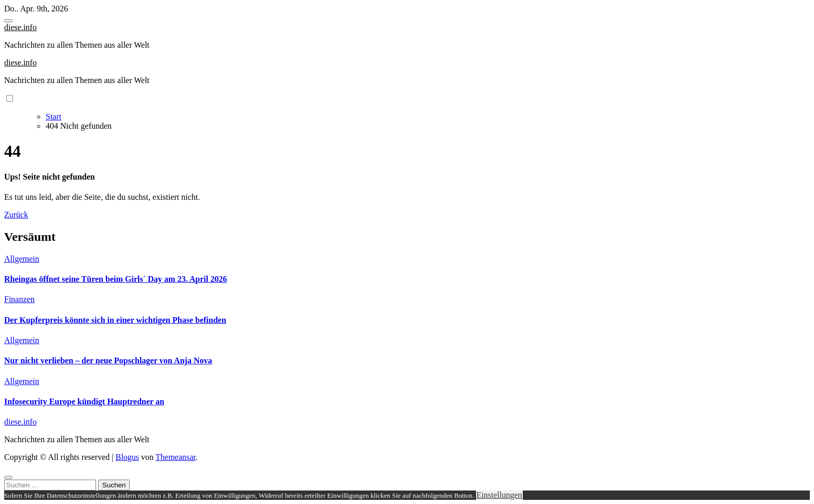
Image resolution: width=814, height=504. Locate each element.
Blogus (127, 457)
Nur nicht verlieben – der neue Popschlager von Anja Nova (108, 360)
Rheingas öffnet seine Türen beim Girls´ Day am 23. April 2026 (116, 279)
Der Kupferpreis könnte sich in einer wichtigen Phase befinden (115, 320)
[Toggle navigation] (8, 21)
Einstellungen (499, 495)
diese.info (21, 27)
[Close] (8, 478)
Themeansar (176, 457)
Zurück (16, 215)
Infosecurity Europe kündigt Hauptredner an (84, 401)
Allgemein (22, 259)
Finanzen (19, 299)
